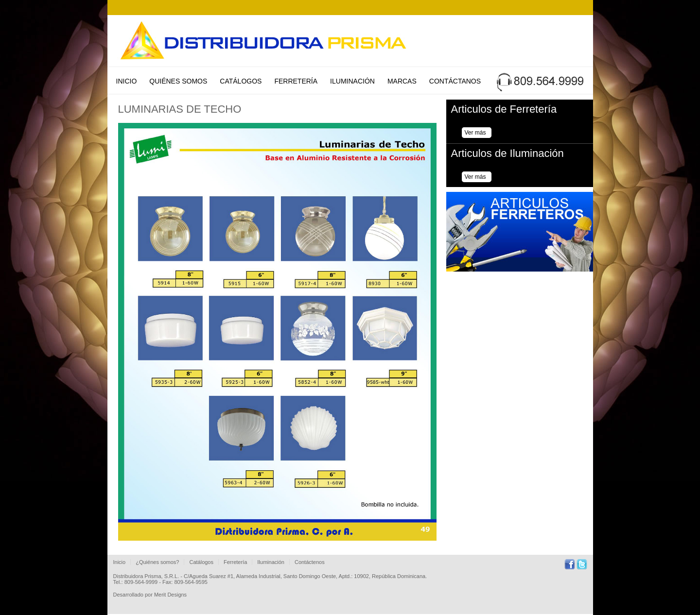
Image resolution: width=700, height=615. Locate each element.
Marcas (402, 81)
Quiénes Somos (178, 81)
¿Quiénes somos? (157, 562)
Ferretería (296, 81)
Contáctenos (310, 562)
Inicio (127, 81)
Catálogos (241, 81)
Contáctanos (455, 81)
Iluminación (352, 81)
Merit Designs (170, 595)
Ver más (475, 133)
